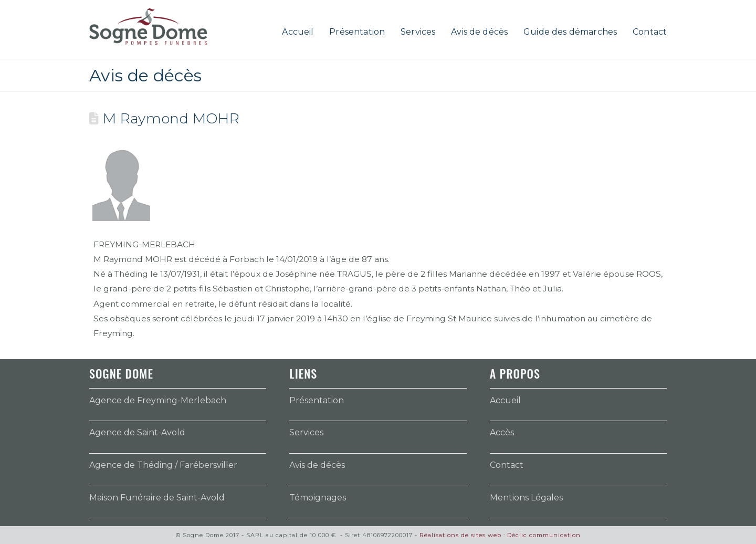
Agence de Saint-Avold (137, 432)
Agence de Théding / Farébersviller (163, 465)
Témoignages (318, 498)
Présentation (317, 400)
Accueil (505, 400)
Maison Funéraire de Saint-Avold (157, 498)
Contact (507, 465)
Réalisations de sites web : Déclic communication (500, 535)
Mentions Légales (526, 498)
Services (306, 432)
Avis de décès (317, 465)
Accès (502, 432)
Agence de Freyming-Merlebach (158, 400)
